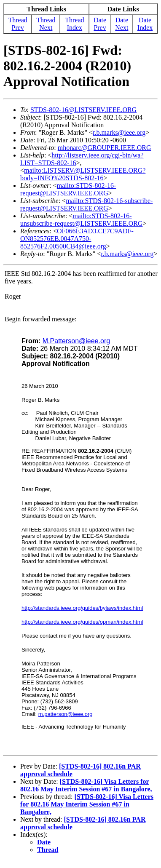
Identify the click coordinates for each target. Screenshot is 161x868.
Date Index (145, 24)
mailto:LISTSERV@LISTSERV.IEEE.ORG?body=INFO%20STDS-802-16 (83, 174)
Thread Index (74, 24)
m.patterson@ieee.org (66, 714)
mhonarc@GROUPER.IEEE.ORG (105, 148)
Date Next (122, 24)
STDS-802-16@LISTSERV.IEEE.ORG (83, 110)
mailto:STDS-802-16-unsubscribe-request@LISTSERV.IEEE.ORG (81, 220)
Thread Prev (18, 24)
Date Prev (100, 24)
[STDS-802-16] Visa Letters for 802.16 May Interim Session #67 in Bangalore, (86, 785)
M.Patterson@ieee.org (76, 341)
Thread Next (46, 24)
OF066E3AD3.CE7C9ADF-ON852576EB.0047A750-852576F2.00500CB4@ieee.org (77, 239)
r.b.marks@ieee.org (119, 132)
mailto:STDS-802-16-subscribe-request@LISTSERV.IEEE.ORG (86, 204)
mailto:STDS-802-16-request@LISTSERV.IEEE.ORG (68, 189)
